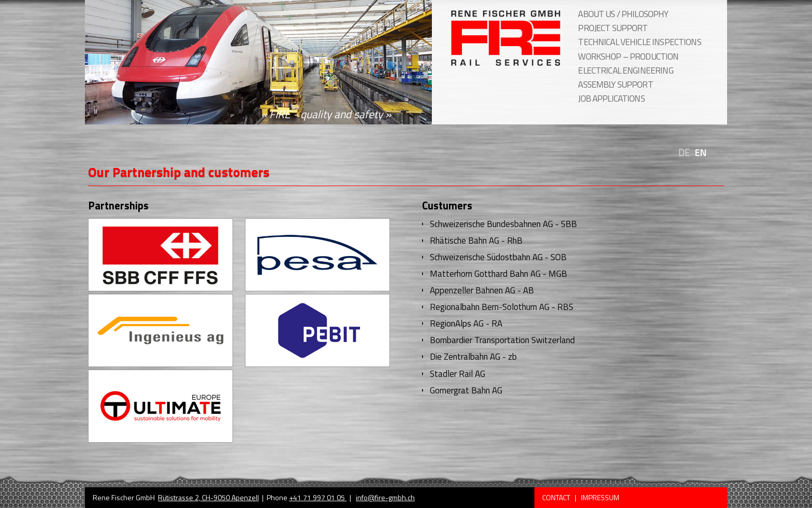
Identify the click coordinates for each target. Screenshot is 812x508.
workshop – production (628, 57)
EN (701, 153)
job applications (611, 98)
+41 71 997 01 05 (318, 497)
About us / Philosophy (623, 14)
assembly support (615, 84)
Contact (557, 497)
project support (613, 28)
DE (684, 153)
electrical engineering (625, 70)
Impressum (600, 497)
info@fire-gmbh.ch (385, 497)
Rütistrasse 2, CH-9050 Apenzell (208, 497)
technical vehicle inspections (639, 42)
